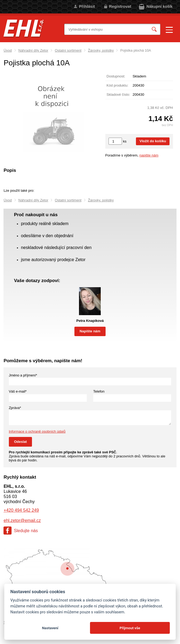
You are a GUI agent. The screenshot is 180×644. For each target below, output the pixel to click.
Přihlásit (87, 6)
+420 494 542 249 (21, 510)
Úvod (8, 50)
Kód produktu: (118, 85)
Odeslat (20, 442)
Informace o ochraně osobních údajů (37, 431)
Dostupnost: (116, 76)
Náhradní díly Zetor (33, 50)
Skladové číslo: (118, 95)
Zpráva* (15, 408)
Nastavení (50, 628)
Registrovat (120, 6)
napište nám (149, 155)
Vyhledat (154, 29)
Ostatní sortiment (68, 50)
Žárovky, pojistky (101, 50)
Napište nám (90, 331)
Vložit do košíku (153, 141)
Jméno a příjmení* (23, 375)
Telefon (99, 391)
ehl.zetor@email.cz (22, 520)
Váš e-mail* (18, 391)
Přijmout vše (130, 628)
